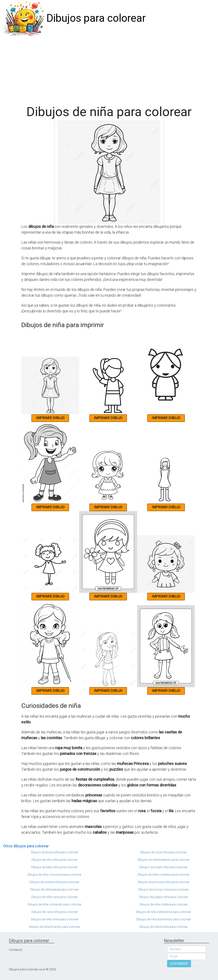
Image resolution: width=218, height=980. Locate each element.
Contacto (16, 950)
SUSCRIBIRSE (179, 964)
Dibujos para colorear (96, 18)
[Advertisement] (109, 69)
